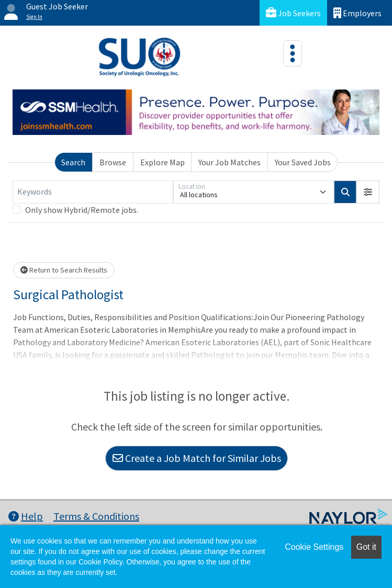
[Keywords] (93, 192)
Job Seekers (293, 13)
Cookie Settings (314, 547)
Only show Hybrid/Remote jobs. (82, 210)
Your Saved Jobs (303, 162)
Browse (113, 162)
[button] (368, 192)
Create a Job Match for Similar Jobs (197, 458)
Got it (366, 547)
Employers (357, 13)
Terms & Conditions (96, 516)
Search (73, 162)
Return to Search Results (64, 270)
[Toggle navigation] (293, 53)
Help (26, 516)
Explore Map (163, 162)
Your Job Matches (229, 162)
